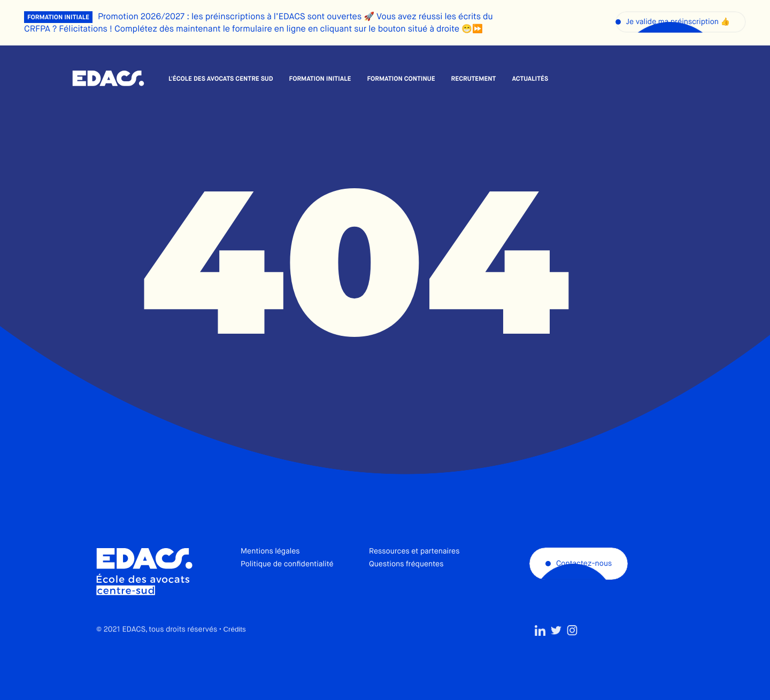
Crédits (234, 652)
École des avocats (108, 79)
